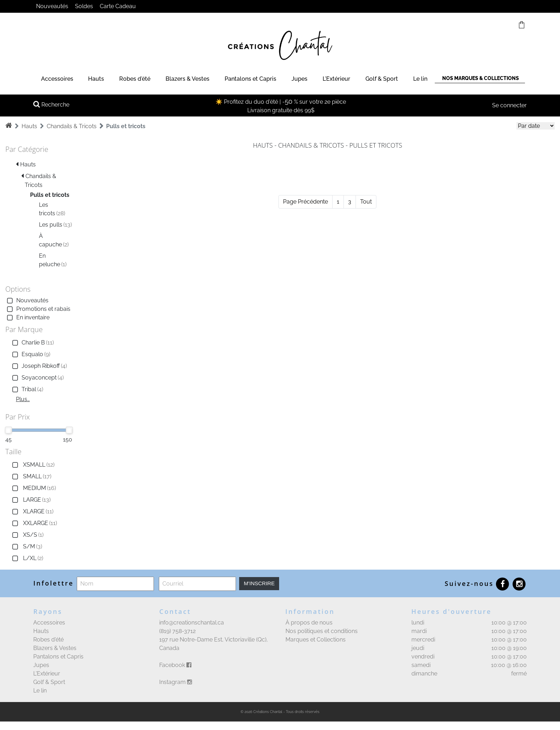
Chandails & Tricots (72, 126)
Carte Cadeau (118, 6)
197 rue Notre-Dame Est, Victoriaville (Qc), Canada (213, 644)
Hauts (96, 79)
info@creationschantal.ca (192, 623)
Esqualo (30, 355)
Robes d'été (135, 79)
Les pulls (55, 225)
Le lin (420, 79)
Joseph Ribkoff (39, 366)
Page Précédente (305, 202)
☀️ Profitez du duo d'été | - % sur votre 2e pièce (281, 102)
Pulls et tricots (126, 126)
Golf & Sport (382, 79)
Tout (366, 202)
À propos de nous (309, 623)
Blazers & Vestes (187, 79)
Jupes (299, 79)
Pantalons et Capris (250, 79)
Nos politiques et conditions (322, 631)
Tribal (27, 390)
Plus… (23, 399)
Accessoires (57, 79)
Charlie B (32, 343)
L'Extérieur (336, 79)
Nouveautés (52, 6)
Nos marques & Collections (481, 78)
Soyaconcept (37, 378)
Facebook (175, 665)
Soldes (84, 6)
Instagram (176, 682)
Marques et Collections (316, 640)
